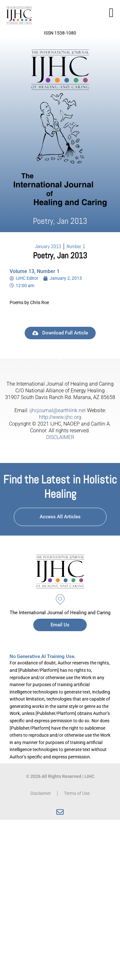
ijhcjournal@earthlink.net (58, 410)
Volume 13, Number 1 (35, 271)
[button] (111, 13)
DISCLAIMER (60, 437)
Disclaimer (41, 793)
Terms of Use (77, 793)
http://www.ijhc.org (60, 417)
